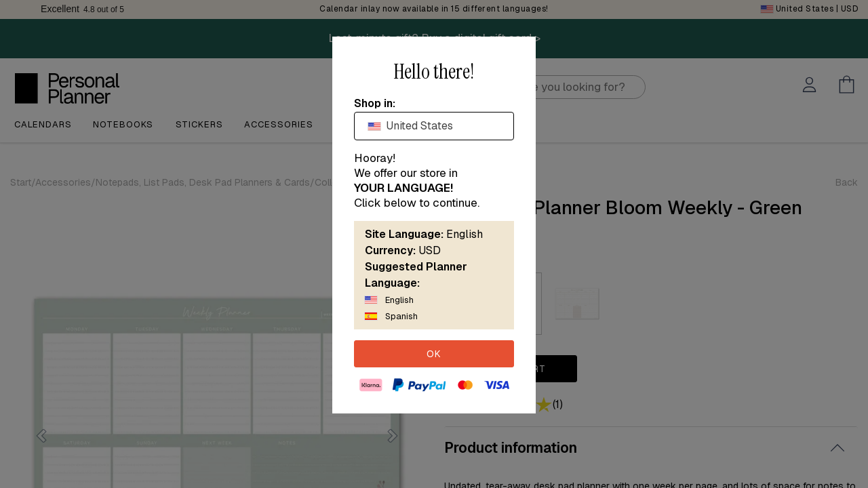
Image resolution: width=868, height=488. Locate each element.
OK (434, 354)
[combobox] (434, 126)
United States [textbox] (411, 126)
